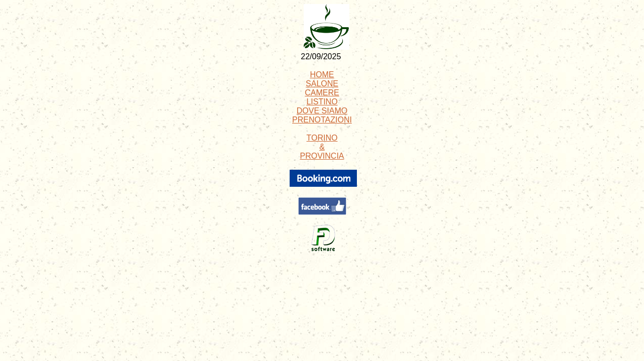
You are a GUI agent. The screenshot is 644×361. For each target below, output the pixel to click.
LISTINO (322, 102)
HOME (322, 75)
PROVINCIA (322, 156)
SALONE (322, 84)
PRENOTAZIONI (322, 120)
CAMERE (322, 93)
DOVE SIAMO (322, 111)
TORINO (322, 138)
